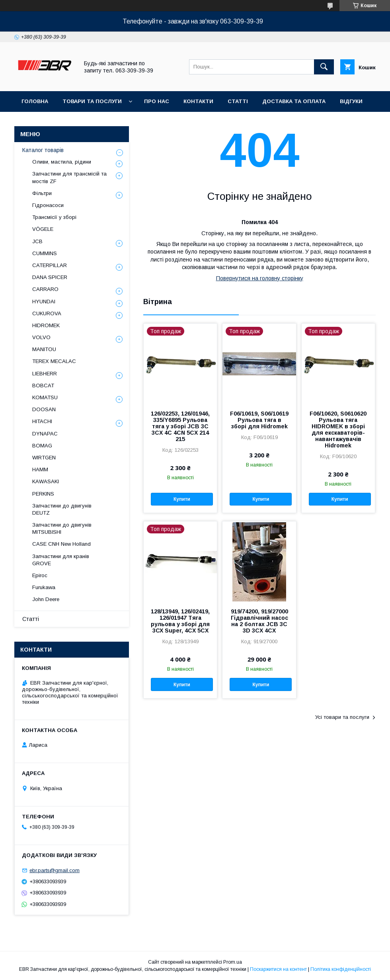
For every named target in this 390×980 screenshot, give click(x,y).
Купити (182, 499)
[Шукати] (324, 67)
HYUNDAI (44, 302)
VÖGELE (43, 229)
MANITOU (44, 349)
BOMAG (42, 446)
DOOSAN (44, 409)
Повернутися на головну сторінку (260, 278)
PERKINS (43, 494)
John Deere (46, 599)
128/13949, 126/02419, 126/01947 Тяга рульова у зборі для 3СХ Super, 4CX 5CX (180, 621)
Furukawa (44, 587)
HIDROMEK (46, 325)
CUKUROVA (47, 313)
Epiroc (40, 575)
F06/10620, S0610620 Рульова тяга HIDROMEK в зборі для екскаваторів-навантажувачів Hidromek (338, 429)
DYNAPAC (45, 434)
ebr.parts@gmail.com (55, 870)
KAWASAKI (46, 481)
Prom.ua (233, 962)
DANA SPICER (50, 277)
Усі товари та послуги (342, 717)
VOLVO (41, 337)
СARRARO (45, 289)
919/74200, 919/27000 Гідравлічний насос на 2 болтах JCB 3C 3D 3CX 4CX (259, 621)
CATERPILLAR (50, 265)
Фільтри (42, 193)
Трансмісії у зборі (54, 217)
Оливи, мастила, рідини (62, 162)
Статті (238, 101)
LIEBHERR (45, 374)
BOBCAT (43, 386)
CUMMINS (45, 253)
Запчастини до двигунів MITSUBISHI (62, 528)
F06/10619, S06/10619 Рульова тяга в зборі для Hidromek (259, 420)
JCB (37, 241)
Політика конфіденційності (341, 969)
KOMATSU (45, 397)
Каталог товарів (43, 150)
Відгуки (351, 101)
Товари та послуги (92, 101)
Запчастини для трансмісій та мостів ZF (69, 177)
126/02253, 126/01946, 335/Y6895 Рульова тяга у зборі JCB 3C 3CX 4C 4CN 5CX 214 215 (180, 426)
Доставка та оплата (294, 101)
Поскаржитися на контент (278, 969)
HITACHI (42, 421)
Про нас (157, 101)
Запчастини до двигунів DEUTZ (62, 509)
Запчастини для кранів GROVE (61, 560)
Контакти (198, 101)
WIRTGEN (44, 458)
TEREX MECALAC (54, 361)
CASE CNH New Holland (61, 544)
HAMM (40, 470)
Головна (35, 101)
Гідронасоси (48, 205)
